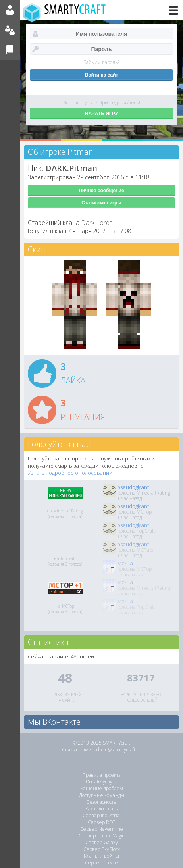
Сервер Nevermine (102, 829)
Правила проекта (101, 775)
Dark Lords (97, 223)
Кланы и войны (101, 856)
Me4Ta (125, 563)
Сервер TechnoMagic (101, 836)
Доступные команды (102, 795)
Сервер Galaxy (102, 842)
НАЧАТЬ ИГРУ (101, 114)
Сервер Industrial (102, 815)
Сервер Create (101, 863)
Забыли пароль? (102, 62)
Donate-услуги (102, 782)
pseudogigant (133, 487)
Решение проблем (102, 788)
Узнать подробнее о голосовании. (71, 473)
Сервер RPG (102, 822)
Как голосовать (102, 809)
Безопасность (101, 802)
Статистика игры (101, 203)
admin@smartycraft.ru (118, 750)
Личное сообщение (101, 191)
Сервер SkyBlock (102, 849)
